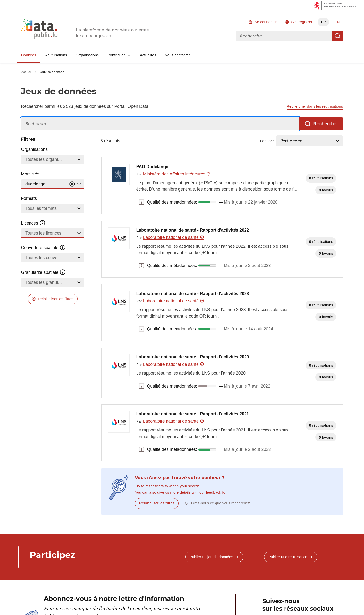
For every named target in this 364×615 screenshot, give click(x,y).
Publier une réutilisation (288, 557)
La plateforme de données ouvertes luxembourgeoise (112, 33)
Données (29, 55)
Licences (33, 223)
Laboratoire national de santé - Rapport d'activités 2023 (193, 294)
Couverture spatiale (43, 248)
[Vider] (72, 184)
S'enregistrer (302, 22)
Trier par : (266, 141)
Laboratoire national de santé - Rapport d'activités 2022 (193, 230)
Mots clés (30, 174)
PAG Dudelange (152, 167)
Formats (29, 198)
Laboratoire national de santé (174, 237)
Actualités (148, 55)
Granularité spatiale (43, 272)
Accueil (27, 72)
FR (323, 22)
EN (337, 22)
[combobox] (284, 36)
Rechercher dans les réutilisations (315, 106)
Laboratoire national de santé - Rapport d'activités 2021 (193, 414)
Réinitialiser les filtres (56, 299)
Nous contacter (177, 55)
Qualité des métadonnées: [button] (142, 202)
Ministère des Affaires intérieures (177, 174)
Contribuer (116, 55)
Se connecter (266, 22)
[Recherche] (160, 124)
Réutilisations (56, 55)
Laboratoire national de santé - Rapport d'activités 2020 (193, 357)
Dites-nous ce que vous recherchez (221, 503)
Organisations (87, 55)
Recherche (338, 36)
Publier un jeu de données (211, 557)
